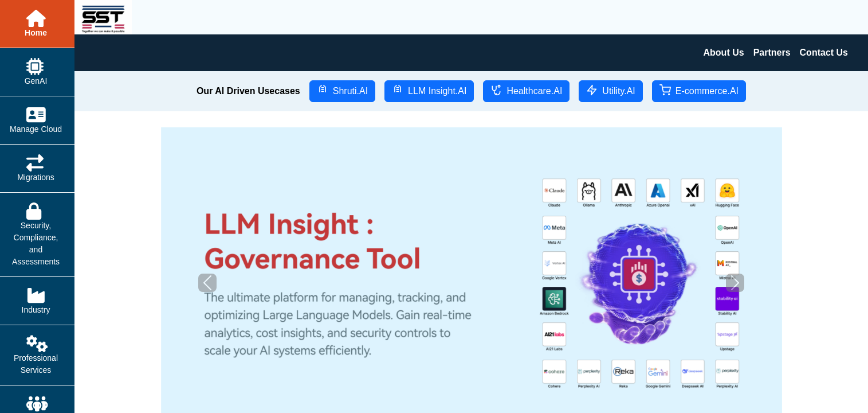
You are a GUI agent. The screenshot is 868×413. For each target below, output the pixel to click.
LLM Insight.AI (429, 90)
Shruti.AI (342, 90)
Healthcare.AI (526, 90)
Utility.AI (610, 90)
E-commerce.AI (699, 90)
